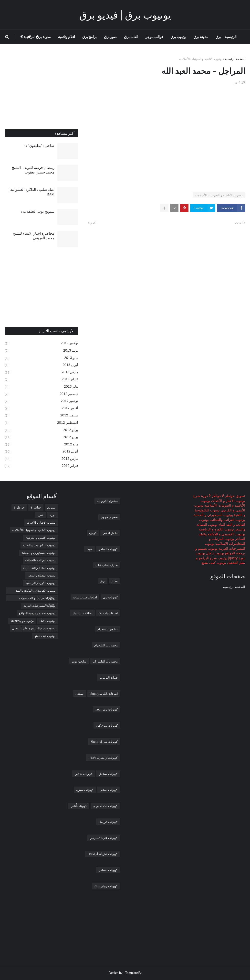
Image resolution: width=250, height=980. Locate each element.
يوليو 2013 (42, 351)
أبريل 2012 (42, 452)
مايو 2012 (42, 445)
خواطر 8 (228, 496)
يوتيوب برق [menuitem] (178, 37)
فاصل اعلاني (110, 533)
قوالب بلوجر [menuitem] (154, 37)
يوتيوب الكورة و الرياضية (216, 529)
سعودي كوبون (109, 517)
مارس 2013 (42, 373)
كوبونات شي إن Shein (104, 741)
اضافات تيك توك (83, 613)
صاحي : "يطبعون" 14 (39, 145)
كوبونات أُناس (79, 806)
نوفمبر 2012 (42, 401)
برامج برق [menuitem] (89, 37)
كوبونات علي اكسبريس (104, 838)
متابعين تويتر (79, 661)
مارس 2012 (42, 459)
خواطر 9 (214, 496)
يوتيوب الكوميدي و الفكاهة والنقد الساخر (36, 591)
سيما (89, 549)
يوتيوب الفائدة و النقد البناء (39, 568)
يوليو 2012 (42, 430)
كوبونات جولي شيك (106, 886)
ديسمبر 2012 (42, 394)
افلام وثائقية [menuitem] (67, 37)
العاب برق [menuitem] (131, 37)
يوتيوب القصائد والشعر (42, 575)
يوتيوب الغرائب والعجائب (227, 520)
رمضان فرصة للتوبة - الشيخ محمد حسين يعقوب (33, 170)
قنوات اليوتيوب (109, 677)
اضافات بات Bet (108, 613)
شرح (197, 496)
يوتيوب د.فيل (215, 553)
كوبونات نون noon (107, 709)
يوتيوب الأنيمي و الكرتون (40, 538)
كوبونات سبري (85, 790)
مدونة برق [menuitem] (201, 37)
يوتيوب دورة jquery (22, 621)
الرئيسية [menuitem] (231, 37)
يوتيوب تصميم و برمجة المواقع (37, 613)
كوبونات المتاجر (108, 549)
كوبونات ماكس (84, 774)
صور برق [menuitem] (110, 37)
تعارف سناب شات (107, 565)
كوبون (93, 533)
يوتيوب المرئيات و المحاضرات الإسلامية (37, 599)
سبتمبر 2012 (42, 416)
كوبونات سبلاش (108, 774)
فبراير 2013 (42, 380)
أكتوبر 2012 (42, 409)
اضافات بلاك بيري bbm (104, 693)
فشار (114, 581)
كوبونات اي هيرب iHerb (103, 758)
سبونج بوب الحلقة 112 (38, 211)
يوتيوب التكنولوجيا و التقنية (39, 545)
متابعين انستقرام (108, 629)
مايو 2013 (42, 358)
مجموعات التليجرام (106, 645)
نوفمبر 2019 (42, 344)
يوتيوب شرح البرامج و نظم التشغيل (34, 628)
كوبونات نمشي (109, 790)
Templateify (133, 973)
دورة (204, 496)
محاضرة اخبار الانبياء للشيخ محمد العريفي (34, 236)
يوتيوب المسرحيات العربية (39, 606)
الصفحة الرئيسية (235, 59)
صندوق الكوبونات (107, 501)
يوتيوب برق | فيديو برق (125, 14)
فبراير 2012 (42, 466)
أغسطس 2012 (42, 423)
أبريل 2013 (42, 365)
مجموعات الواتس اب (105, 661)
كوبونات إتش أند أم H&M (103, 854)
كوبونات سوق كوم (107, 725)
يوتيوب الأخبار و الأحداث (228, 501)
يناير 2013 (42, 387)
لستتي (79, 693)
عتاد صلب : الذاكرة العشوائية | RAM (31, 192)
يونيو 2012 (42, 437)
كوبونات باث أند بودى (105, 806)
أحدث (239, 223)
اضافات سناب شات (85, 597)
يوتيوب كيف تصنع (214, 562)
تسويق (240, 496)
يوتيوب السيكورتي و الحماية (213, 515)
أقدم (93, 223)
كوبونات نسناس (108, 870)
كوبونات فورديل (108, 822)
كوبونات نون (110, 597)
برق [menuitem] (218, 37)
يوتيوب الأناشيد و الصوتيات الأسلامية (201, 59)
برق (103, 581)
